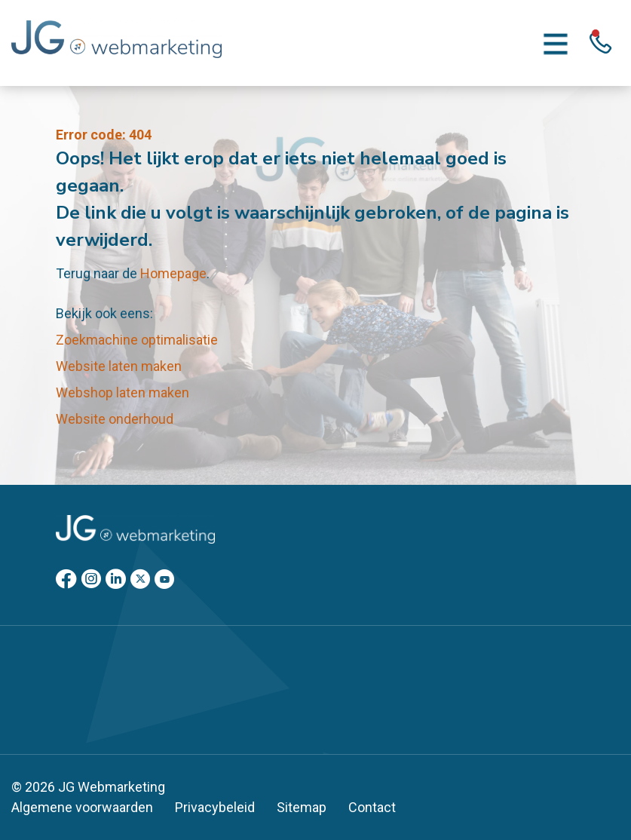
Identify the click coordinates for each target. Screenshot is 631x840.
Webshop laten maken (123, 392)
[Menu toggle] (556, 43)
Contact (372, 807)
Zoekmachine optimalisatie (137, 340)
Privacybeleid (215, 807)
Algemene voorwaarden (82, 807)
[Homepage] (116, 42)
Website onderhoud (115, 419)
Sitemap (302, 807)
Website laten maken (119, 366)
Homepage (173, 273)
